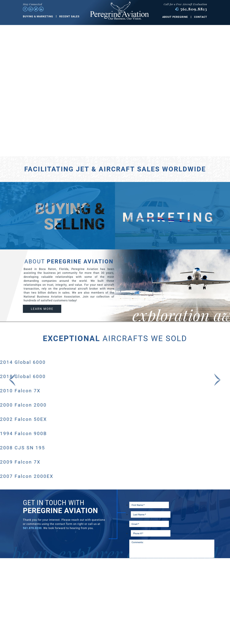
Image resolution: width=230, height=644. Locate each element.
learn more (42, 309)
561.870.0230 (32, 528)
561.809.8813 (194, 9)
